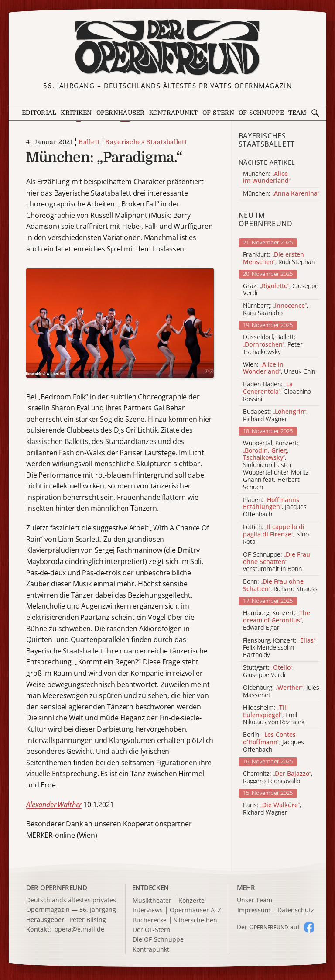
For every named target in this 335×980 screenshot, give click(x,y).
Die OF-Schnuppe (158, 940)
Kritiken (76, 113)
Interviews (148, 910)
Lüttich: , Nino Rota (276, 534)
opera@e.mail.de (79, 929)
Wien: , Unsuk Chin (279, 368)
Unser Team (255, 900)
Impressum (254, 910)
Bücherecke (150, 920)
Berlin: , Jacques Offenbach (273, 742)
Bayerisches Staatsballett (146, 142)
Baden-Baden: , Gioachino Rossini (277, 392)
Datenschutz (296, 910)
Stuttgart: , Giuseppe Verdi (268, 671)
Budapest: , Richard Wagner (275, 416)
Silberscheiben (195, 920)
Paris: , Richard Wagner (272, 809)
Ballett (89, 142)
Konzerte (191, 901)
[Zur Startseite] (167, 47)
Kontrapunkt (174, 113)
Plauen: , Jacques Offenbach (275, 507)
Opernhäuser (121, 113)
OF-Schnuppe (261, 113)
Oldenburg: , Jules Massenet (281, 691)
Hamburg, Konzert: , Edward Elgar (277, 620)
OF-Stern (218, 113)
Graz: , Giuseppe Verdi (281, 290)
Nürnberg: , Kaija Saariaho (275, 309)
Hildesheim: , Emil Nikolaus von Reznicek (274, 715)
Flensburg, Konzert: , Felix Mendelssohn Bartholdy (280, 648)
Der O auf (268, 927)
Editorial (39, 113)
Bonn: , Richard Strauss (280, 585)
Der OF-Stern (152, 930)
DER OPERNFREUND (57, 887)
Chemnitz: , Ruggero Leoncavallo (278, 777)
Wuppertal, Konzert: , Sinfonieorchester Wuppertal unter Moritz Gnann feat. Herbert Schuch (276, 465)
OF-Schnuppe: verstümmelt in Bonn (277, 562)
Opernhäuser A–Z (195, 910)
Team (297, 113)
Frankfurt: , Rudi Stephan (279, 258)
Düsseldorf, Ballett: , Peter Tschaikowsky (273, 344)
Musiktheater (152, 901)
